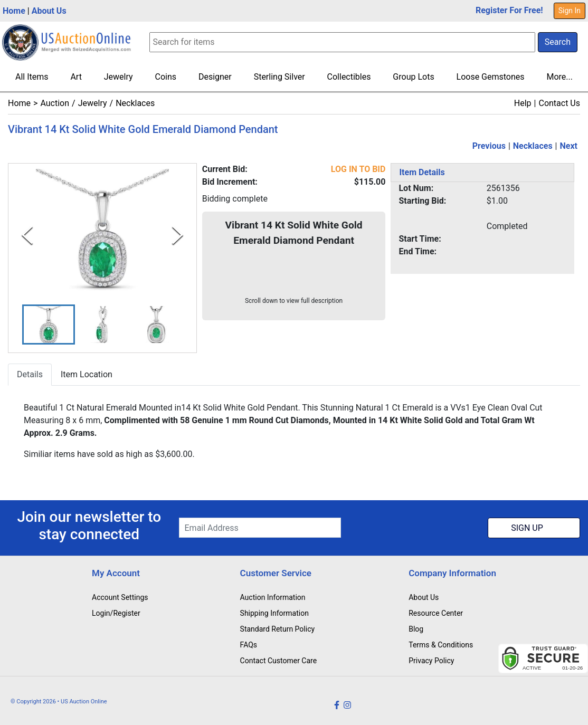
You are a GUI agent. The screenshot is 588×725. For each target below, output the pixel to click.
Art (76, 77)
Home (14, 11)
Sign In (570, 11)
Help (523, 103)
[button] (49, 325)
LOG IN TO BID (358, 169)
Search (558, 42)
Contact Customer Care (279, 661)
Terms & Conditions (441, 645)
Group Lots (413, 77)
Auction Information (273, 597)
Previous (489, 146)
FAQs (249, 645)
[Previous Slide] (27, 235)
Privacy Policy (431, 661)
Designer (215, 77)
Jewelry (118, 77)
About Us (49, 11)
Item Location (87, 375)
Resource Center (436, 613)
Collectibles (349, 77)
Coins (166, 77)
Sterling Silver (279, 77)
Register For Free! (509, 10)
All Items (32, 77)
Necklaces (135, 103)
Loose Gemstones (491, 77)
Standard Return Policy (278, 629)
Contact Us (559, 103)
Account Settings (120, 597)
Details (30, 375)
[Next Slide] (178, 235)
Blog (416, 629)
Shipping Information (274, 613)
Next (569, 146)
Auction (55, 103)
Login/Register (116, 613)
